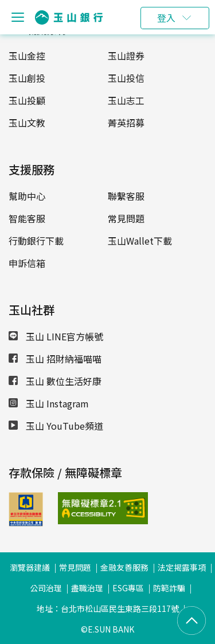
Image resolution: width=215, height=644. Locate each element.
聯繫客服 (126, 196)
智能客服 (27, 218)
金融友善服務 (124, 567)
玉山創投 (27, 78)
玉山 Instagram (49, 403)
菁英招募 (126, 123)
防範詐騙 (169, 588)
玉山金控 (27, 56)
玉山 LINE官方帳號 (56, 336)
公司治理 (46, 588)
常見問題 (126, 218)
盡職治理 (87, 588)
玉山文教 (27, 123)
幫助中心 (27, 196)
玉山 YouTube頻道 (56, 426)
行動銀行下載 (36, 241)
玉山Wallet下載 (140, 241)
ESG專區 (128, 588)
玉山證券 (126, 56)
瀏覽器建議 (30, 567)
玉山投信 (126, 78)
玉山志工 (126, 100)
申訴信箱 (27, 263)
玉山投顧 (27, 100)
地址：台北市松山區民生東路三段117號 (108, 608)
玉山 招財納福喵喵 (55, 359)
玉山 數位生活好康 (55, 381)
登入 (166, 18)
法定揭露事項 (182, 567)
